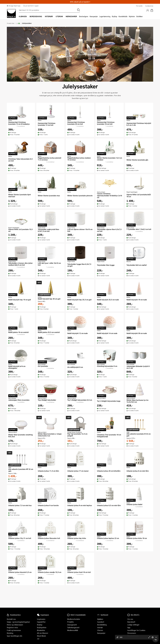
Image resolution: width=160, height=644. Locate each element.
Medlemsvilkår (73, 630)
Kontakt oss (11, 619)
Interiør (100, 627)
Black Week (41, 636)
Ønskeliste (41, 630)
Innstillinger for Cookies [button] (136, 630)
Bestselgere (84, 16)
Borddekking (102, 625)
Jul (38, 639)
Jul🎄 (18, 23)
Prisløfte (70, 622)
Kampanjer (94, 16)
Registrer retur (12, 627)
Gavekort (101, 622)
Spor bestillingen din (15, 636)
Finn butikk (139, 6)
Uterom (100, 630)
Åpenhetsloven (133, 636)
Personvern (132, 633)
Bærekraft (131, 622)
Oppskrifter (41, 622)
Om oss (130, 619)
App (129, 627)
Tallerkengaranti (73, 627)
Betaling (10, 633)
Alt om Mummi (42, 633)
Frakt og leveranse (14, 630)
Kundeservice (149, 6)
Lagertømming (105, 16)
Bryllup (114, 16)
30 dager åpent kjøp (14, 6)
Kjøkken (100, 619)
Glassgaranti (72, 625)
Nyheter (132, 16)
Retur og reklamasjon (15, 625)
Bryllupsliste (42, 627)
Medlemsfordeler (74, 619)
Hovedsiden (11, 23)
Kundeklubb (123, 16)
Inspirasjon (41, 619)
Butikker (140, 16)
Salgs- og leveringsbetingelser (18, 622)
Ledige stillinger (133, 625)
